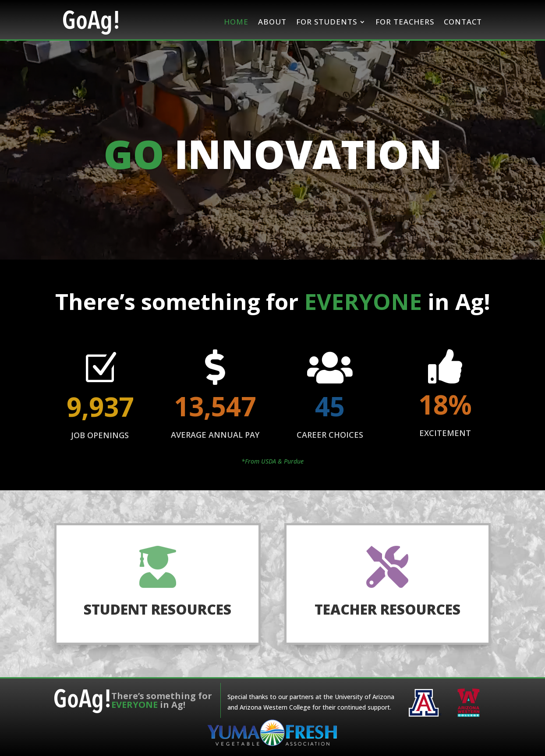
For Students (327, 22)
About (272, 22)
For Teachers (405, 22)
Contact (463, 22)
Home (236, 22)
